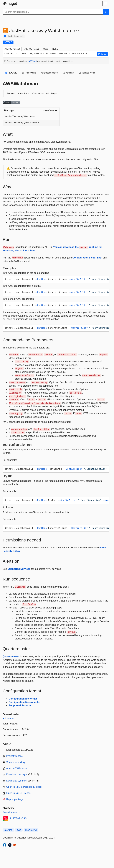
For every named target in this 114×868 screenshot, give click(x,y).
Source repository (16, 762)
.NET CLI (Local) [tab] (32, 49)
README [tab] (11, 73)
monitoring (31, 830)
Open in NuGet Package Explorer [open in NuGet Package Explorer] (24, 787)
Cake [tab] (46, 49)
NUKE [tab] (55, 49)
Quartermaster (11, 656)
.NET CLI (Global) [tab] (12, 49)
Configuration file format (87, 258)
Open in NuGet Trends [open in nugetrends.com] (18, 793)
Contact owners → (11, 812)
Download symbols (17, 781)
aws (19, 830)
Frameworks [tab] (29, 73)
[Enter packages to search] (53, 12)
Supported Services (19, 569)
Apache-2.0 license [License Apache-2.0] (17, 768)
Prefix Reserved (16, 36)
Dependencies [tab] (49, 73)
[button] (102, 54)
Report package (15, 799)
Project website (15, 756)
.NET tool (32, 61)
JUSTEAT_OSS (18, 818)
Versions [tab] (68, 73)
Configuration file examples (25, 702)
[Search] (106, 12)
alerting (8, 830)
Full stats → (8, 718)
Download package (17, 774)
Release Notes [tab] (87, 73)
